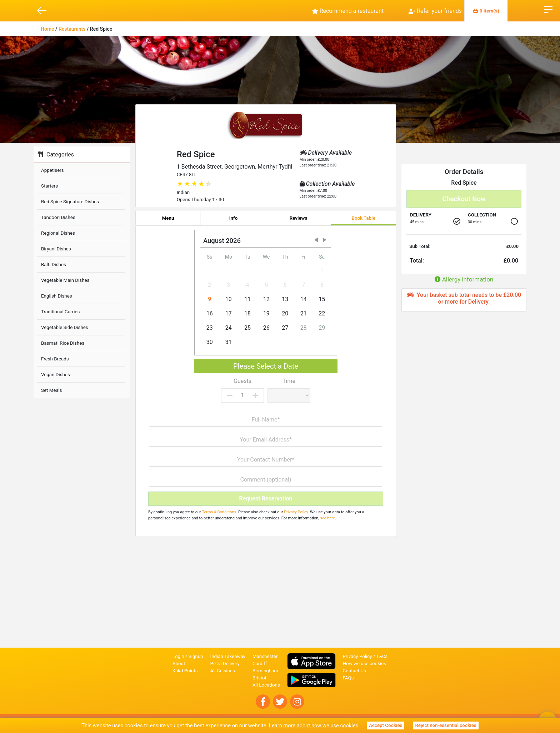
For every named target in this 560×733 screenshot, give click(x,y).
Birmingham (265, 671)
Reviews (299, 218)
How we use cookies (365, 664)
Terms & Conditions (219, 512)
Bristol (259, 678)
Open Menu (548, 9)
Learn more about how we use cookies (314, 725)
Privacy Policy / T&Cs (365, 656)
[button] (316, 240)
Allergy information (464, 279)
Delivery (421, 215)
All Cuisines (223, 671)
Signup (196, 656)
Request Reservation (266, 498)
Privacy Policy (296, 512)
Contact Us (354, 671)
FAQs (348, 678)
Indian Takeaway (228, 656)
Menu (168, 218)
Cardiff (260, 664)
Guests (242, 381)
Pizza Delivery (225, 664)
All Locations (266, 685)
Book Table (363, 218)
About (179, 664)
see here (327, 518)
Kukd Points (185, 671)
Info (234, 218)
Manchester (265, 656)
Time (289, 381)
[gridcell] (266, 271)
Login (178, 656)
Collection (482, 215)
